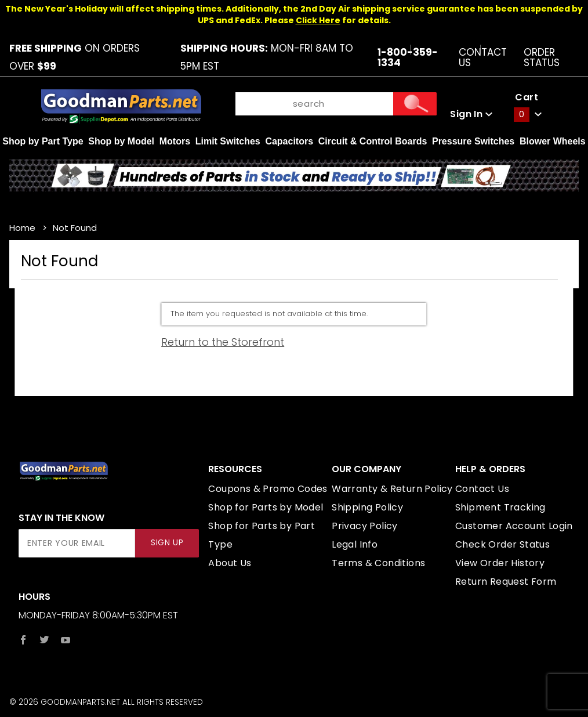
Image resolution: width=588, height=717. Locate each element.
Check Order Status (502, 544)
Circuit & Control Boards (373, 141)
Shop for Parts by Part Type (262, 535)
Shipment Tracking (500, 507)
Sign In (471, 114)
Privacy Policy (365, 526)
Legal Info (355, 544)
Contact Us (483, 57)
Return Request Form (506, 582)
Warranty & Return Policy (392, 489)
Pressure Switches (473, 141)
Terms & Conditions (378, 563)
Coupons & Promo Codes (268, 489)
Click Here (318, 20)
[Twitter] (44, 640)
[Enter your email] (77, 543)
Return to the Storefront (223, 342)
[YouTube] (66, 640)
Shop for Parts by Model (266, 507)
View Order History (500, 563)
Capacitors (289, 141)
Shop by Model (121, 141)
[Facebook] (23, 640)
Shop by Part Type (43, 141)
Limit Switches (228, 141)
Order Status (542, 57)
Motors (175, 141)
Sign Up (167, 543)
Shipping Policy (367, 507)
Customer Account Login (514, 526)
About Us (230, 563)
